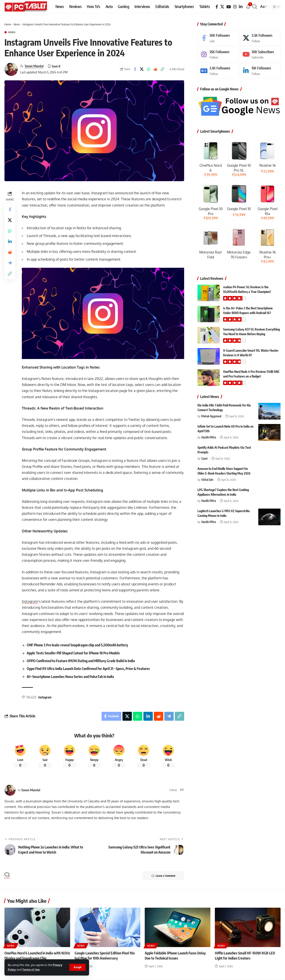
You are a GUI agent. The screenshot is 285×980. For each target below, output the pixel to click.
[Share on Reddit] (156, 69)
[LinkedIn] (241, 7)
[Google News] (218, 71)
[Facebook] (217, 7)
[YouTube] (229, 7)
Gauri (204, 459)
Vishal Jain (207, 480)
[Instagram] (235, 7)
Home (8, 24)
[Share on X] (142, 69)
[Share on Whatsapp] (149, 69)
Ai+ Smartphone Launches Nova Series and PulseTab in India (70, 677)
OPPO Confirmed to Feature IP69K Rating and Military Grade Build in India (81, 661)
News (17, 24)
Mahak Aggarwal (211, 416)
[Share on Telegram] (10, 263)
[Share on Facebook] (135, 69)
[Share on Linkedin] (10, 241)
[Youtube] (260, 54)
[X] (222, 7)
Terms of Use (31, 970)
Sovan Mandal (34, 66)
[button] (77, 967)
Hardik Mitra (209, 437)
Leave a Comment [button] (163, 876)
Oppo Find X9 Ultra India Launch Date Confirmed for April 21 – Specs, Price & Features (88, 669)
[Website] (182, 790)
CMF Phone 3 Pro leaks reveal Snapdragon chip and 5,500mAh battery (77, 645)
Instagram (30, 601)
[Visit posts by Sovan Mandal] (11, 69)
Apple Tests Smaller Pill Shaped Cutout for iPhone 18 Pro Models (73, 653)
